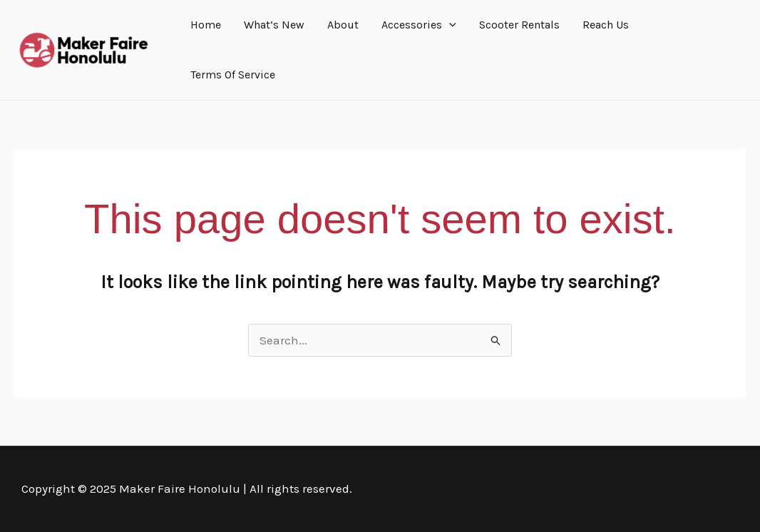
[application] (449, 25)
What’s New (274, 25)
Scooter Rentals (519, 25)
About (343, 25)
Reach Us (606, 25)
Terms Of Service (233, 75)
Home (206, 25)
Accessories (419, 25)
